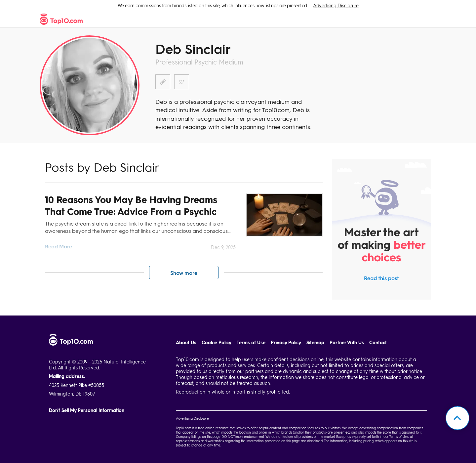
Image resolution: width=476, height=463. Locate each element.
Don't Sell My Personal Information (87, 410)
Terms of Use (251, 342)
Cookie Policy (217, 342)
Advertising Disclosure (336, 5)
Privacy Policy (286, 342)
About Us (186, 342)
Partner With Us (347, 342)
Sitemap (315, 342)
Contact (378, 342)
